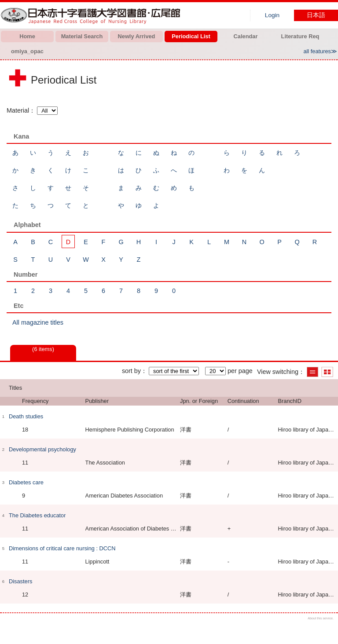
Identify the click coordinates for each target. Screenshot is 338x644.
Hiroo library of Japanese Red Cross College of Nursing (92, 15)
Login (272, 15)
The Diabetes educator (37, 515)
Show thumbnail (327, 372)
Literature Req (300, 36)
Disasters (20, 581)
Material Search (82, 36)
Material (18, 110)
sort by (131, 371)
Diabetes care (26, 482)
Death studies (26, 416)
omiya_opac (27, 51)
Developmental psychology (42, 449)
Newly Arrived (137, 36)
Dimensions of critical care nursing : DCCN (62, 548)
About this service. (321, 618)
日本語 (316, 15)
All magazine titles (38, 322)
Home (27, 36)
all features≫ (320, 51)
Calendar (246, 36)
